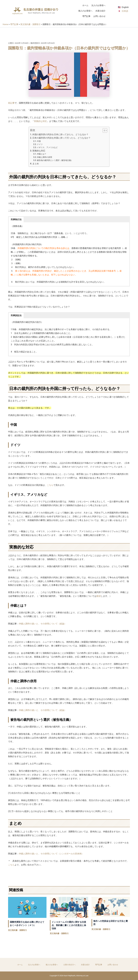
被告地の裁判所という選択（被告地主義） (55, 160)
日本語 (125, 11)
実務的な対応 (40, 121)
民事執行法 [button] (16, 219)
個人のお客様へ (85, 11)
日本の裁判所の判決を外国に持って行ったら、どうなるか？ (61, 138)
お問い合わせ (99, 16)
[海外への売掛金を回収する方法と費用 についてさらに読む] (111, 907)
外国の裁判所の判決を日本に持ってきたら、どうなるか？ (60, 134)
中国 (39, 141)
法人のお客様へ (98, 5)
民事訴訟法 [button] (16, 315)
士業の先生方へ (69, 965)
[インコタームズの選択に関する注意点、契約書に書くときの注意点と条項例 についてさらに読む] (69, 907)
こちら (50, 485)
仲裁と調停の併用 (44, 157)
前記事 (11, 103)
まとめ (36, 164)
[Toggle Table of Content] (104, 130)
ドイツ (40, 144)
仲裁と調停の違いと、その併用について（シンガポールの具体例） (51, 854)
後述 (99, 596)
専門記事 (86, 16)
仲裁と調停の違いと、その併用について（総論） (43, 624)
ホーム (85, 5)
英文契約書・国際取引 (18, 930)
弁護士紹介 (100, 11)
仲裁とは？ (42, 154)
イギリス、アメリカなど (47, 147)
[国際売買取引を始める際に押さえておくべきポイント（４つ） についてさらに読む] (27, 907)
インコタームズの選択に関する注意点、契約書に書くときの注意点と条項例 (69, 925)
